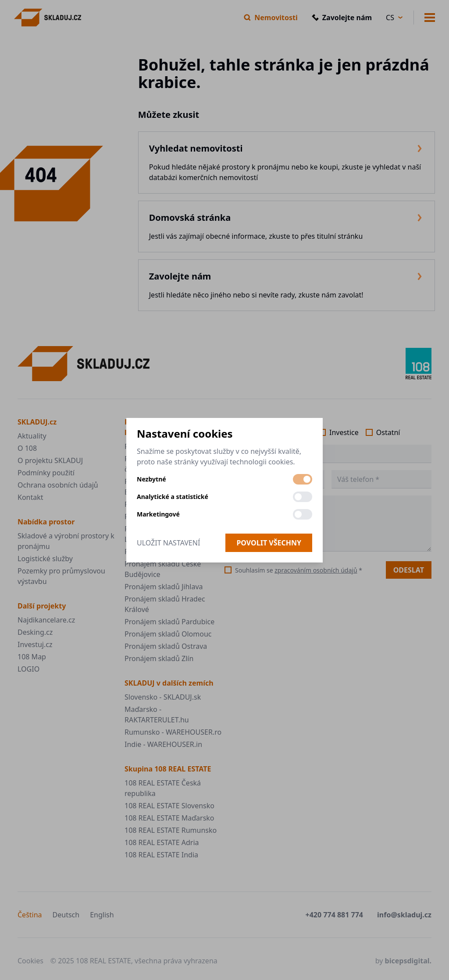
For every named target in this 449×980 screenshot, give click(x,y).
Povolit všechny (269, 543)
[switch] (303, 479)
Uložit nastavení (168, 543)
